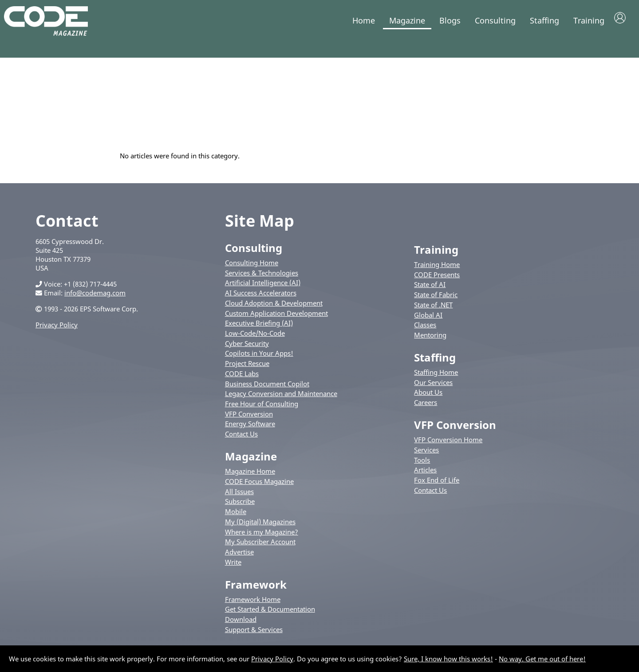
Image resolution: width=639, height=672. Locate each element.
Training (589, 20)
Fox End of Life (437, 485)
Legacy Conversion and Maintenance (281, 398)
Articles (425, 475)
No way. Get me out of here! (542, 659)
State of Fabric (436, 299)
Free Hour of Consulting (262, 409)
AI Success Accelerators (261, 298)
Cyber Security (247, 348)
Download (241, 624)
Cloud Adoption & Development (274, 308)
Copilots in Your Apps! (259, 358)
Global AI (428, 320)
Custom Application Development (276, 318)
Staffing (544, 20)
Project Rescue (247, 368)
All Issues (239, 496)
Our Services (433, 387)
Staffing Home (436, 377)
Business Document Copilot (267, 389)
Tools (422, 465)
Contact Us (241, 439)
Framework (256, 589)
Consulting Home (252, 267)
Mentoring (430, 340)
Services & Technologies (262, 278)
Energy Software (250, 429)
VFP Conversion (249, 419)
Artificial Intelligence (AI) (263, 287)
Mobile (236, 516)
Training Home (437, 269)
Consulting (495, 20)
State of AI (430, 289)
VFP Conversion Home (448, 444)
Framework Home (253, 604)
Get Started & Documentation (270, 614)
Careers (426, 407)
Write (233, 567)
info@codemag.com (95, 298)
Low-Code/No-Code (255, 338)
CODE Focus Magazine (259, 486)
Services (426, 455)
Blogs (450, 20)
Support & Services (254, 634)
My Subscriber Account (260, 546)
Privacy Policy (57, 330)
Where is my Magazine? (262, 537)
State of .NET (433, 310)
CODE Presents (437, 279)
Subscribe (240, 506)
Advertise (239, 557)
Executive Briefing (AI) (259, 328)
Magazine (407, 20)
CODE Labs (242, 378)
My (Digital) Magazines (260, 527)
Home (364, 20)
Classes (425, 330)
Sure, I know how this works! (448, 659)
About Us (428, 397)
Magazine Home (250, 476)
